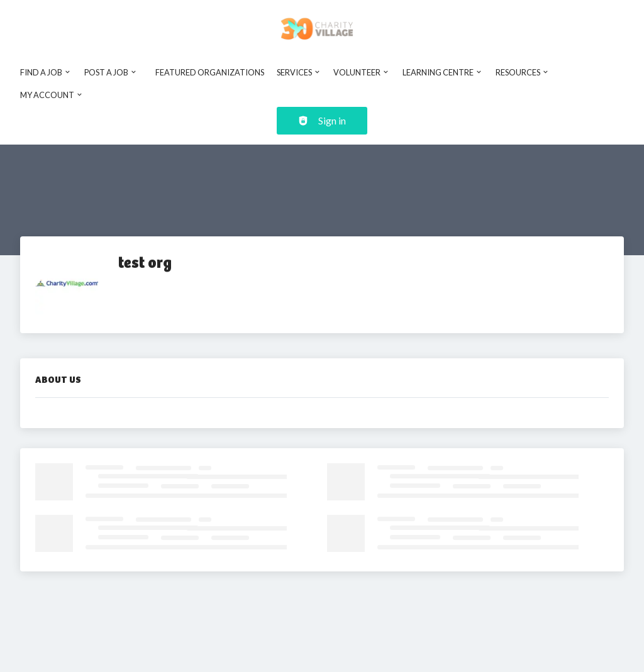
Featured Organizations (210, 72)
